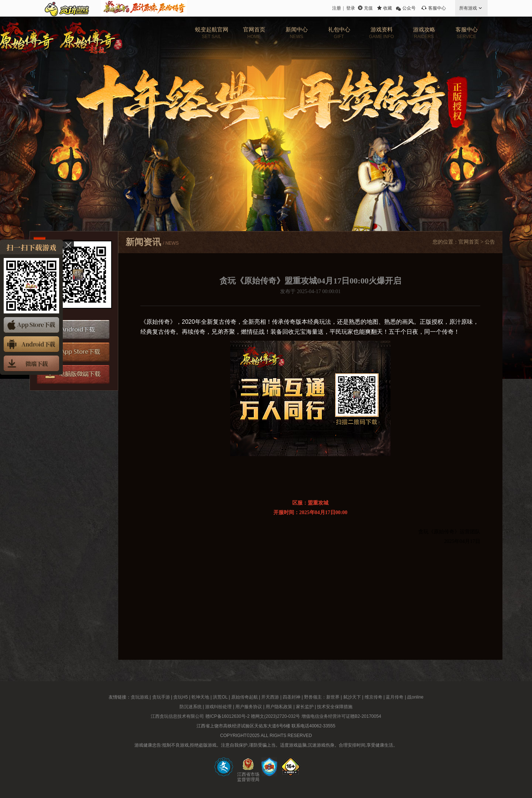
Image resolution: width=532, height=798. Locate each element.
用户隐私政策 (279, 707)
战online (415, 697)
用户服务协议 (249, 707)
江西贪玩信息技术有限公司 (177, 716)
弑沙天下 (352, 697)
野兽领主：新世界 (322, 697)
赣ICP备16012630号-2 (228, 716)
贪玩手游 (161, 697)
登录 (351, 8)
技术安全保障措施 (335, 707)
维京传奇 (374, 697)
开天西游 (270, 697)
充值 (368, 8)
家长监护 (305, 707)
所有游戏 (468, 8)
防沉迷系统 (191, 707)
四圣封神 (291, 697)
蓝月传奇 (395, 697)
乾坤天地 (200, 697)
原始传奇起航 (245, 697)
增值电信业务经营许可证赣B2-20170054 (341, 716)
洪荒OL (220, 697)
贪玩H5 (180, 697)
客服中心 (437, 8)
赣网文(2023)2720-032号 (275, 716)
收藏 (388, 8)
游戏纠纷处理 (218, 707)
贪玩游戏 (140, 697)
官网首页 (469, 242)
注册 (337, 8)
